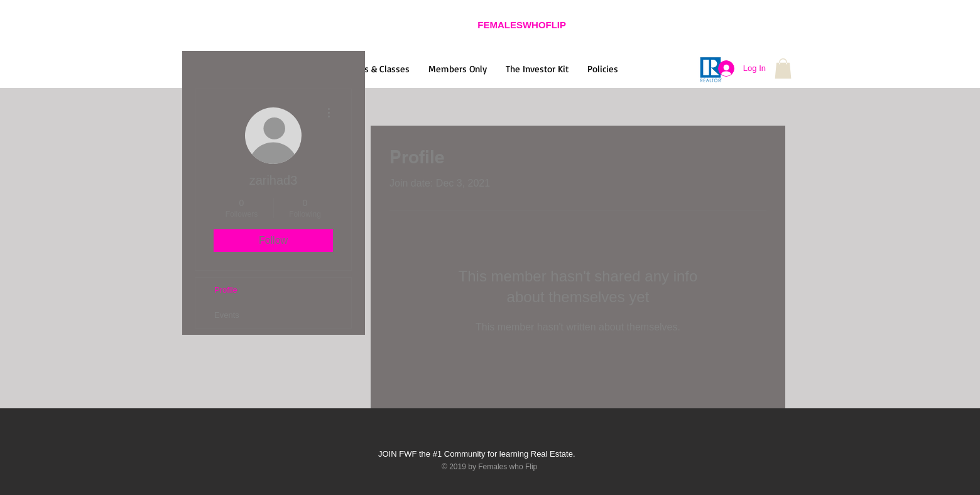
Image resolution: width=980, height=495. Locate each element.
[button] (783, 68)
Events (227, 315)
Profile (226, 290)
